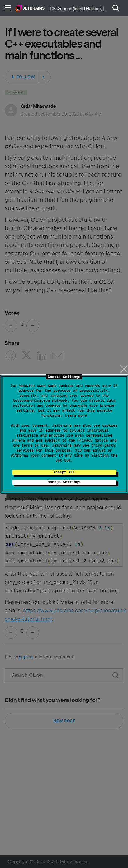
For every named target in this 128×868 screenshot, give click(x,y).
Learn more (76, 415)
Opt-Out (63, 460)
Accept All (64, 472)
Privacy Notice (92, 440)
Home (30, 8)
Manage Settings (64, 482)
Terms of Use (35, 445)
